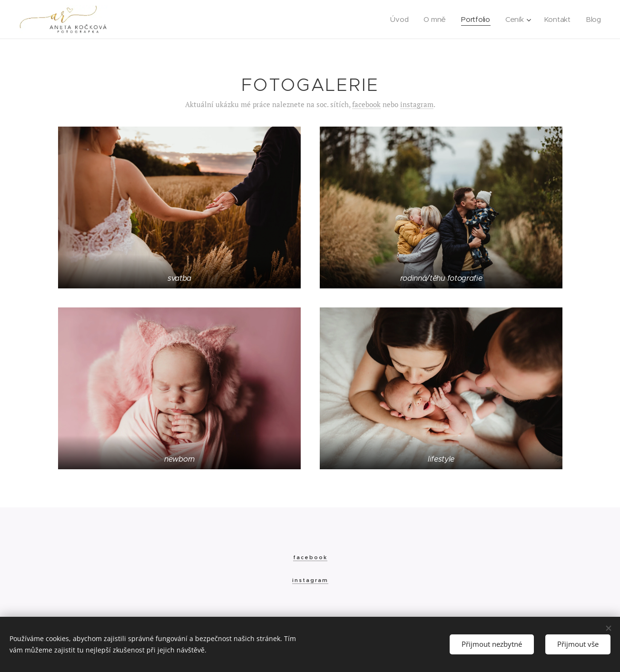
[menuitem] (398, 20)
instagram (417, 104)
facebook (366, 104)
